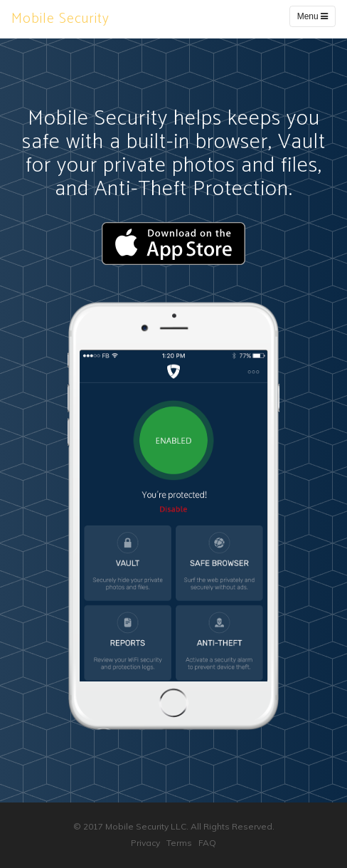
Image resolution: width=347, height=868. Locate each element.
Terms (179, 843)
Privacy (145, 843)
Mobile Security (60, 19)
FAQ (207, 843)
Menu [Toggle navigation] (313, 16)
